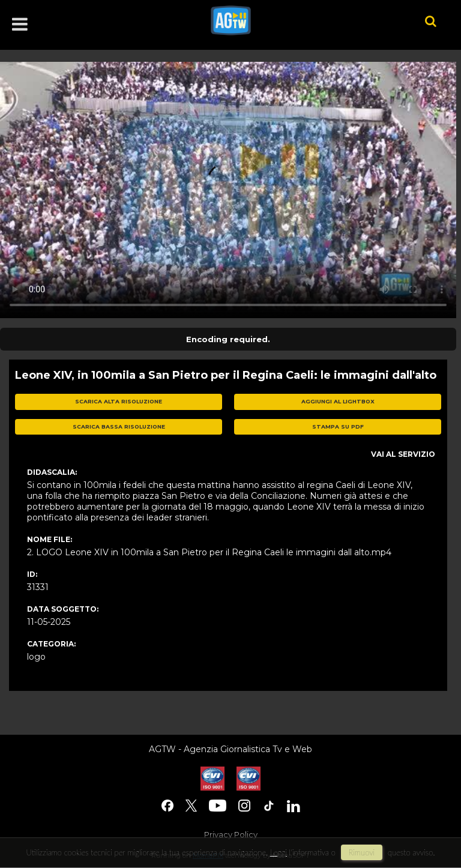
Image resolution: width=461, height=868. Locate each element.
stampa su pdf (338, 426)
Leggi (279, 852)
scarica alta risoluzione (119, 401)
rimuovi (362, 852)
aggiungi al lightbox (338, 401)
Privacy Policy (231, 834)
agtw (300, 20)
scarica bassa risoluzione (119, 426)
